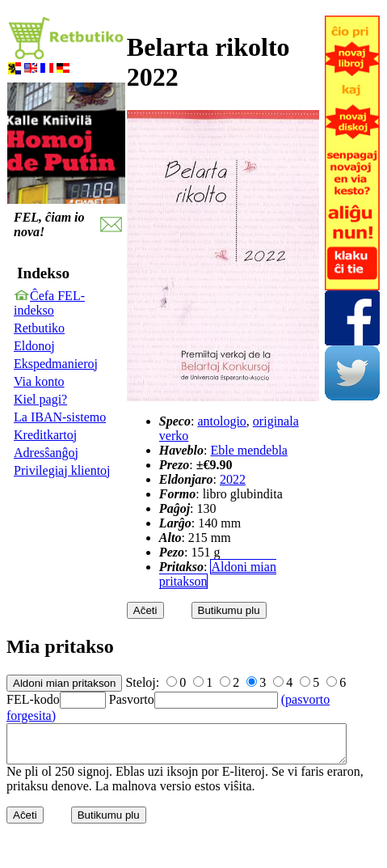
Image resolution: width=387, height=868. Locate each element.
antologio (221, 421)
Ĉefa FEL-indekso (49, 303)
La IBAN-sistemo (60, 417)
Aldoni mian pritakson (218, 574)
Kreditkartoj (45, 435)
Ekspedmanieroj (56, 364)
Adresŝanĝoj (46, 453)
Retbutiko (39, 328)
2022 (233, 479)
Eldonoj (34, 346)
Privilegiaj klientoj (62, 470)
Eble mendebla (249, 450)
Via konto (39, 381)
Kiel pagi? (40, 399)
